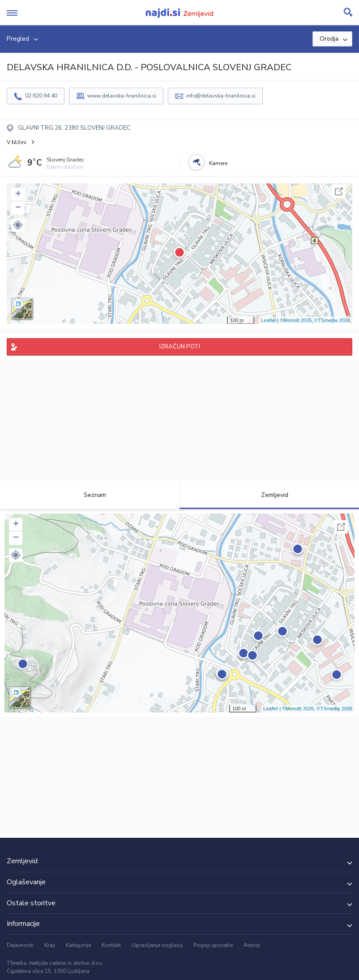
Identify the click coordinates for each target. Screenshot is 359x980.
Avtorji (252, 945)
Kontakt (111, 945)
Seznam (90, 495)
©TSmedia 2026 (332, 320)
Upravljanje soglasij (157, 945)
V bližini (17, 142)
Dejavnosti (20, 945)
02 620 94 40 (41, 96)
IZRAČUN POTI (180, 347)
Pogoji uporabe (213, 945)
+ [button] (18, 195)
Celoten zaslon (339, 191)
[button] (18, 225)
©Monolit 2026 (296, 320)
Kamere (218, 163)
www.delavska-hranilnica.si (122, 96)
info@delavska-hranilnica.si (221, 96)
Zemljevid (269, 495)
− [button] (18, 208)
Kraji (50, 945)
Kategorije (78, 945)
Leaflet (268, 320)
